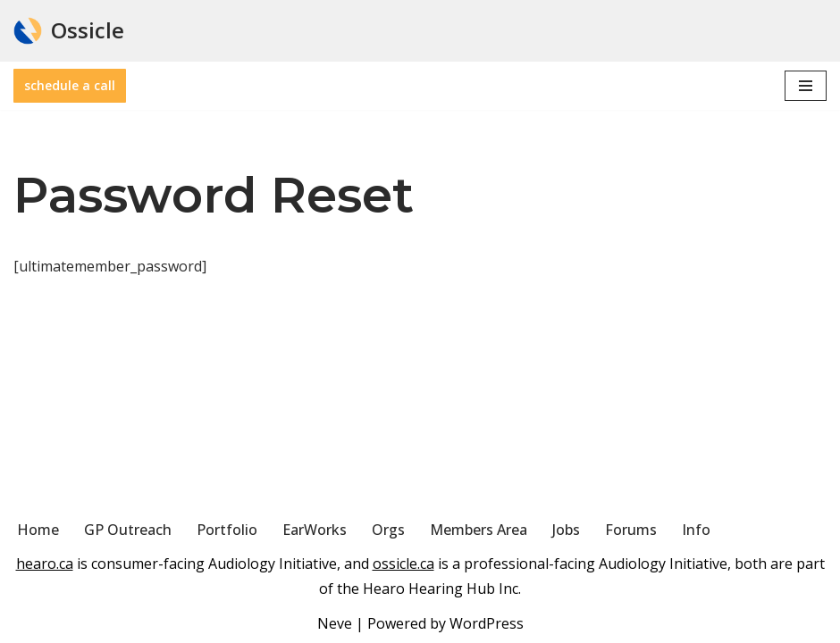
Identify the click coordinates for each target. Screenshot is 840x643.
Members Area (479, 530)
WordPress (487, 623)
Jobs (566, 530)
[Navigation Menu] (806, 86)
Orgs (388, 530)
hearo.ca (45, 564)
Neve (335, 623)
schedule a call (70, 85)
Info (696, 530)
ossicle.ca (403, 564)
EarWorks (315, 530)
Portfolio (227, 530)
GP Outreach (128, 530)
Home (38, 530)
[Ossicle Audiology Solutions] (69, 31)
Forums (631, 530)
